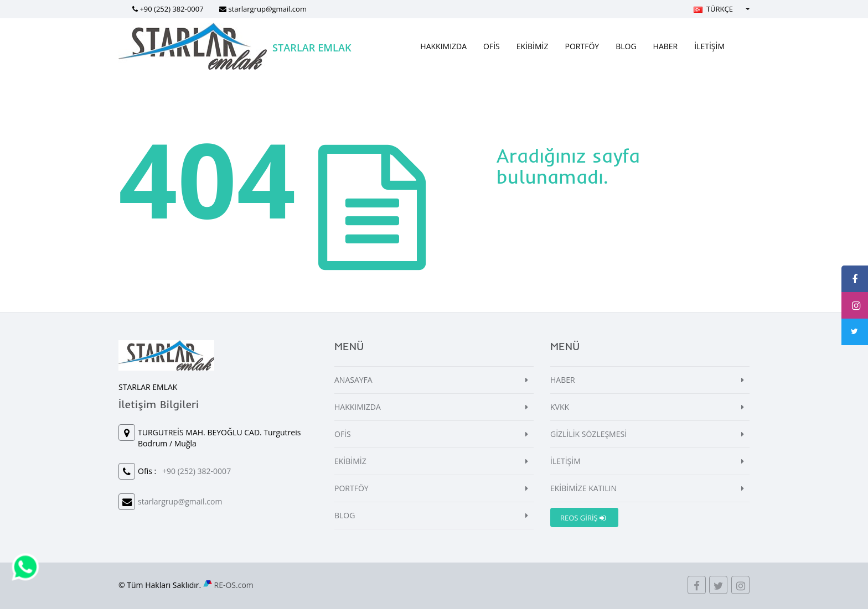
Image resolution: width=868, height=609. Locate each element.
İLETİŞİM (709, 46)
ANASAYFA (353, 380)
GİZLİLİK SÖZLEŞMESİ (588, 434)
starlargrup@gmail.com (267, 9)
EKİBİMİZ (533, 46)
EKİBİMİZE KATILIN (583, 488)
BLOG (626, 46)
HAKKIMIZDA (443, 46)
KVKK (560, 407)
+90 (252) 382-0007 (171, 9)
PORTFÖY (582, 46)
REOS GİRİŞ (583, 518)
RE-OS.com (234, 585)
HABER (666, 46)
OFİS (492, 46)
